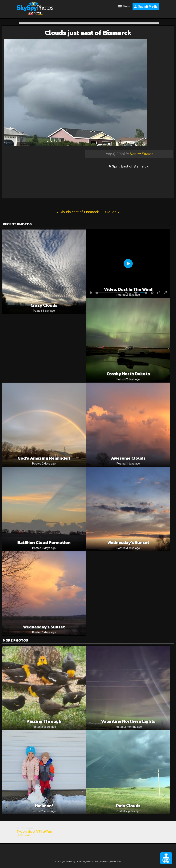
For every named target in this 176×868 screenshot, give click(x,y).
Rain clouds (128, 806)
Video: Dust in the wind (128, 289)
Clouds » (112, 212)
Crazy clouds (44, 305)
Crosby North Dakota (128, 374)
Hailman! (44, 806)
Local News (24, 835)
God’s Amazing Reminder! (44, 458)
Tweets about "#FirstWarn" (35, 832)
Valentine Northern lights (128, 721)
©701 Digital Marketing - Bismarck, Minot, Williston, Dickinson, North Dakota (88, 862)
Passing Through (44, 721)
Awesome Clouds (128, 458)
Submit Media (146, 7)
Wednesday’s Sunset (128, 543)
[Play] (128, 264)
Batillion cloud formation (44, 543)
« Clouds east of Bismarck (78, 212)
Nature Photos (141, 154)
